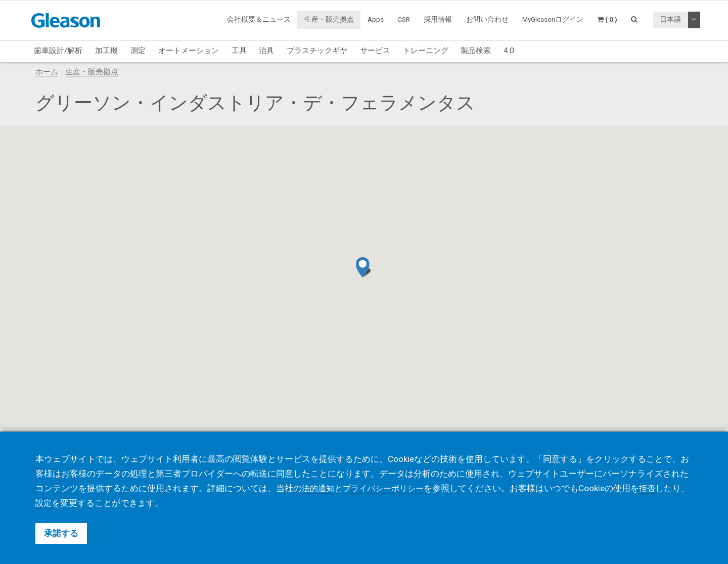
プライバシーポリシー (388, 488)
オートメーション (189, 51)
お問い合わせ (487, 19)
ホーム (47, 72)
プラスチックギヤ (317, 51)
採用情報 (438, 19)
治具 (266, 51)
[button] (364, 267)
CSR (404, 19)
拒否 (655, 488)
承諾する (61, 533)
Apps (376, 19)
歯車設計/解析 (58, 51)
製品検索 (476, 51)
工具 (239, 51)
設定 (61, 503)
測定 (138, 51)
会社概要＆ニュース (259, 19)
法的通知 (319, 488)
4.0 (509, 51)
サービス (375, 51)
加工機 (106, 51)
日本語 (670, 19)
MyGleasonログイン (553, 19)
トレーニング (426, 51)
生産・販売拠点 (329, 19)
